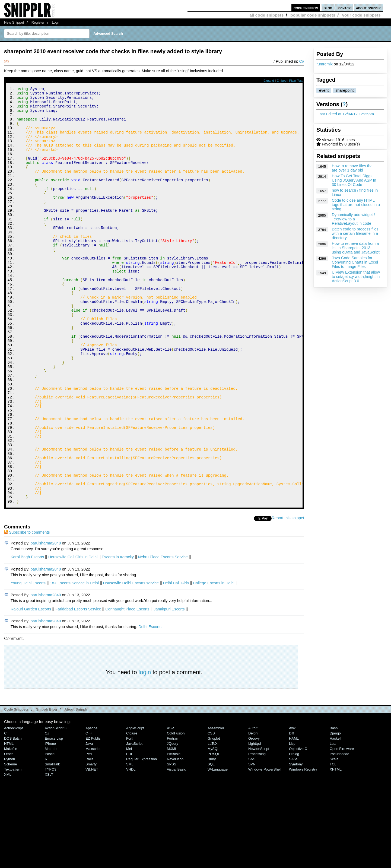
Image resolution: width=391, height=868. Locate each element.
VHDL (131, 848)
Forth (130, 817)
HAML (294, 817)
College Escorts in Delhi (214, 661)
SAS (252, 837)
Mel (129, 827)
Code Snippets (16, 788)
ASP (170, 806)
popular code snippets (313, 15)
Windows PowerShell (265, 848)
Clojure (132, 811)
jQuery (173, 822)
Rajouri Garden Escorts (31, 687)
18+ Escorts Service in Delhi (74, 661)
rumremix (325, 64)
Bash (334, 806)
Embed (282, 81)
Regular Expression (142, 837)
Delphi (253, 811)
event (324, 90)
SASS (294, 837)
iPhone (50, 822)
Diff (292, 811)
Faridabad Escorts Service (78, 687)
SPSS (172, 842)
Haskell (335, 817)
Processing (257, 832)
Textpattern (13, 848)
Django (335, 811)
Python (9, 837)
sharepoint (344, 90)
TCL (333, 842)
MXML (172, 827)
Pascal (50, 832)
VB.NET (92, 848)
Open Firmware (342, 827)
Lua (333, 822)
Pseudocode (339, 832)
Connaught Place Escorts (127, 687)
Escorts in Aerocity (118, 635)
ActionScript (13, 806)
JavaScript (134, 822)
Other (8, 832)
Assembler (216, 806)
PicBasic (174, 832)
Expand (269, 81)
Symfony (296, 842)
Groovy (254, 817)
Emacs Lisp (54, 817)
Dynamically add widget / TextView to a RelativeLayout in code (353, 219)
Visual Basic (176, 848)
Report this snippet (288, 596)
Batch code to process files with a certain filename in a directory (355, 233)
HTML (9, 822)
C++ (89, 811)
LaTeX (213, 822)
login (145, 750)
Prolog (294, 832)
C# (302, 61)
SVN (252, 842)
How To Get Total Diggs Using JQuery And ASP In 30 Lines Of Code (354, 180)
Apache (91, 806)
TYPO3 (50, 848)
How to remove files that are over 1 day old (353, 168)
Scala (334, 837)
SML (130, 842)
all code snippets (266, 15)
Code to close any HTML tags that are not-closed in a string (356, 205)
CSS (211, 811)
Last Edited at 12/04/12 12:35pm (346, 114)
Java (89, 822)
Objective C (298, 827)
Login (56, 22)
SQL (211, 842)
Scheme (11, 842)
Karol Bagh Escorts (27, 635)
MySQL (213, 827)
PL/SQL (214, 832)
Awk (292, 806)
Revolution (175, 837)
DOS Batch (13, 817)
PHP (130, 832)
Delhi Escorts (150, 705)
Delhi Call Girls (176, 661)
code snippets (306, 8)
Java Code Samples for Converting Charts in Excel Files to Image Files (355, 262)
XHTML (336, 848)
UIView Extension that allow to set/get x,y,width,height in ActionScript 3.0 (356, 277)
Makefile (11, 827)
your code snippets (361, 15)
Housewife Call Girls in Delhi (73, 635)
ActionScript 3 (56, 806)
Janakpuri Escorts (169, 687)
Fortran (173, 817)
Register (38, 22)
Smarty (91, 842)
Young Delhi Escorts (28, 661)
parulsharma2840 (46, 621)
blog (328, 8)
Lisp (292, 822)
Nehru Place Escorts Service (163, 635)
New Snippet (14, 22)
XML (8, 853)
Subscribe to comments (27, 610)
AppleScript (135, 806)
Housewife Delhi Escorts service (131, 661)
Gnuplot (214, 817)
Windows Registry (303, 848)
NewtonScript (259, 827)
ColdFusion (176, 811)
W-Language (218, 848)
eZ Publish (94, 817)
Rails (89, 837)
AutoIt (253, 806)
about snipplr (368, 8)
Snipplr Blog (47, 788)
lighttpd (255, 822)
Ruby (212, 837)
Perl (89, 832)
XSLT (49, 853)
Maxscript (93, 827)
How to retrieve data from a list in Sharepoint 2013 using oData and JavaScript (356, 248)
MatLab (51, 827)
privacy (344, 8)
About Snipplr (76, 788)
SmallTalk (52, 842)
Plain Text (296, 81)
